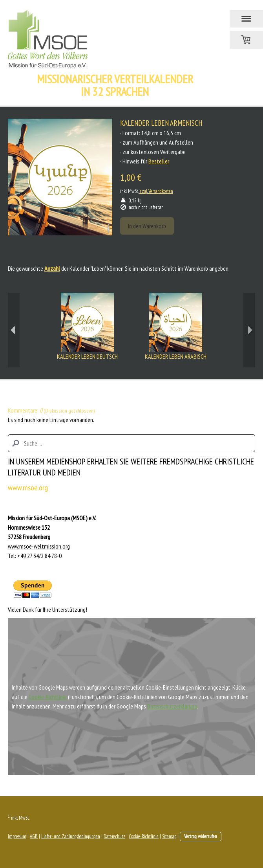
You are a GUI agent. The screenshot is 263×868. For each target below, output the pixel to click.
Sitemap (169, 836)
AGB (34, 836)
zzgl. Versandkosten (156, 191)
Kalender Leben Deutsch (87, 356)
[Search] (131, 443)
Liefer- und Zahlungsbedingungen (71, 836)
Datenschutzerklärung (172, 706)
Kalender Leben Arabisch (176, 356)
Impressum (17, 836)
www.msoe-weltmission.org (39, 546)
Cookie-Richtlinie (48, 697)
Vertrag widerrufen (201, 836)
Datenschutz (114, 836)
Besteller (159, 161)
